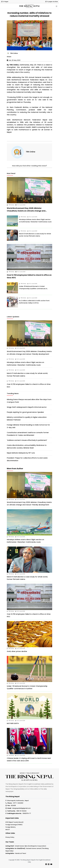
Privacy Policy (10, 837)
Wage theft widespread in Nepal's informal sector (27, 407)
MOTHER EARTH (13, 723)
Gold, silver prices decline (17, 651)
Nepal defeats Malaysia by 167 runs (21, 453)
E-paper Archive (52, 2)
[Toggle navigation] (57, 6)
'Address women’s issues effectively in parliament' (27, 440)
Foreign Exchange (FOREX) (14, 825)
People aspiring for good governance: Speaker (25, 412)
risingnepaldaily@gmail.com (21, 808)
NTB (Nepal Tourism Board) (14, 822)
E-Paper (5, 2)
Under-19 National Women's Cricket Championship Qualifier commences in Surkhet (33, 289)
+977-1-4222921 (18, 803)
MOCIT (8, 830)
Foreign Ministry (11, 827)
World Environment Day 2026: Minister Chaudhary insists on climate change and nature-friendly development (26, 211)
